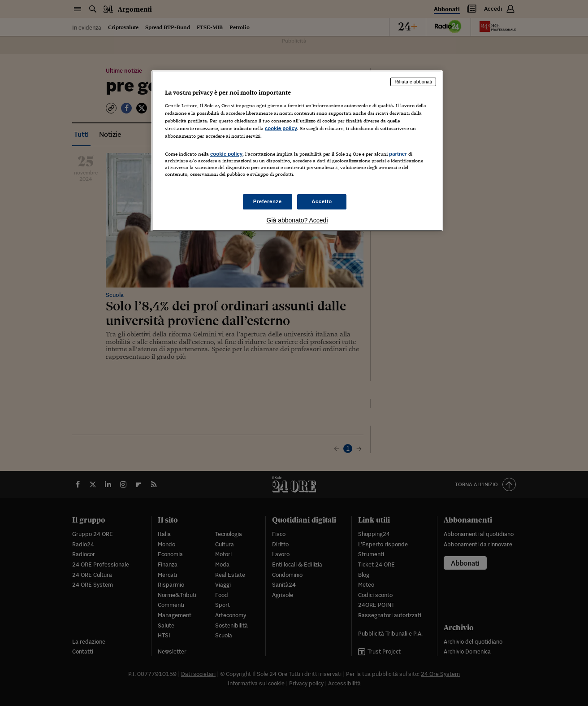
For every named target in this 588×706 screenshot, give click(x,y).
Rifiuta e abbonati (413, 82)
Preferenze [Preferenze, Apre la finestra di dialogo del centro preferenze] (268, 201)
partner (398, 154)
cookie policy (281, 128)
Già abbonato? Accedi (297, 220)
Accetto (322, 201)
